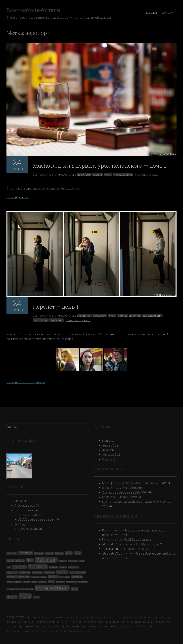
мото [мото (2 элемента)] (51, 582)
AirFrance (84, 316)
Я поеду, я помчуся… (116, 488)
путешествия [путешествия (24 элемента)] (52, 588)
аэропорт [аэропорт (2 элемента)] (12, 572)
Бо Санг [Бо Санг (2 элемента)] (39, 553)
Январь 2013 (110, 459)
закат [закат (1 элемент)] (67, 577)
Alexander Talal (112, 544)
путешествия (123, 174)
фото (18, 524)
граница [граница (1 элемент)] (35, 577)
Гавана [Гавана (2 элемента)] (59, 553)
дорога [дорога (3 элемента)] (53, 577)
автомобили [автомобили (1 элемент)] (73, 567)
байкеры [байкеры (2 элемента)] (25, 572)
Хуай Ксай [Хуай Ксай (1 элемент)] (73, 561)
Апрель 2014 (110, 445)
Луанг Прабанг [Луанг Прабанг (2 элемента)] (16, 561)
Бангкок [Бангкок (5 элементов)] (25, 553)
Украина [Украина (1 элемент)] (62, 561)
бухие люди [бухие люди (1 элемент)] (49, 572)
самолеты (40, 320)
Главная (152, 13)
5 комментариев (147, 174)
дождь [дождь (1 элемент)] (44, 577)
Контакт (168, 13)
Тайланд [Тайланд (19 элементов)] (46, 560)
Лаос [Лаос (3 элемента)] (77, 553)
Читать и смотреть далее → (26, 382)
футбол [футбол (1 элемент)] (36, 597)
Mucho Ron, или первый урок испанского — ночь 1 (100, 166)
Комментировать (78, 320)
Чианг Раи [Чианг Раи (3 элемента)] (19, 567)
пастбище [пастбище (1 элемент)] (83, 582)
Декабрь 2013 (111, 450)
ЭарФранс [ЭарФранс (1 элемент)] (54, 567)
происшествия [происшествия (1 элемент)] (27, 589)
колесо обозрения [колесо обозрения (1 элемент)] (14, 582)
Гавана (97, 174)
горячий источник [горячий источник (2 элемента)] (18, 577)
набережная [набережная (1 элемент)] (71, 582)
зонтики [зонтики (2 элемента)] (77, 577)
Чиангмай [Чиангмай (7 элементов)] (38, 567)
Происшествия (25, 505)
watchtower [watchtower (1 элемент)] (12, 553)
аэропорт (84, 174)
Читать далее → (18, 197)
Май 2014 (108, 440)
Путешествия (65, 174)
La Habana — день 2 (115, 497)
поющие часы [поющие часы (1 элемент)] (13, 589)
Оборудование (28, 529)
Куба (108, 174)
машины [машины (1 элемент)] (42, 582)
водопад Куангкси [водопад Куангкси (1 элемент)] (77, 572)
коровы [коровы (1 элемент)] (27, 582)
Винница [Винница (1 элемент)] (49, 553)
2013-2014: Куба (43, 174)
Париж (122, 316)
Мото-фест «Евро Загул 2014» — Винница (130, 483)
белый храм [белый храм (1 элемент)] (37, 572)
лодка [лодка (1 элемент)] (34, 582)
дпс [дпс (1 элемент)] (61, 577)
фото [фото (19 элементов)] (25, 596)
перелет (135, 316)
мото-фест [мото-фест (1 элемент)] (60, 582)
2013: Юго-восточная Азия (36, 519)
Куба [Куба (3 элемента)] (69, 553)
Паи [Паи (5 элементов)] (30, 560)
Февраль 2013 (111, 454)
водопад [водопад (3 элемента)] (62, 572)
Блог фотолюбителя (33, 10)
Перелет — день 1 (56, 307)
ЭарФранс (56, 320)
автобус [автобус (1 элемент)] (63, 567)
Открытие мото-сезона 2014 (121, 492)
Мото (18, 501)
